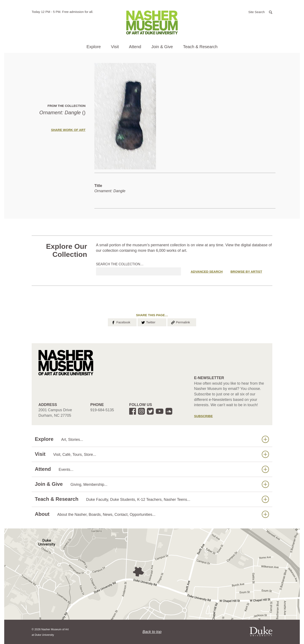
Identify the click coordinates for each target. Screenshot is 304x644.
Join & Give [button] (162, 47)
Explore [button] (94, 47)
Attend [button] (135, 47)
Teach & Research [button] (200, 47)
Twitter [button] (148, 322)
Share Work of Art (68, 130)
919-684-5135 (102, 410)
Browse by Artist (246, 272)
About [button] (152, 514)
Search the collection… (120, 264)
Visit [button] (115, 47)
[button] (260, 12)
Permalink (180, 322)
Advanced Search (207, 272)
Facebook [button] (121, 322)
